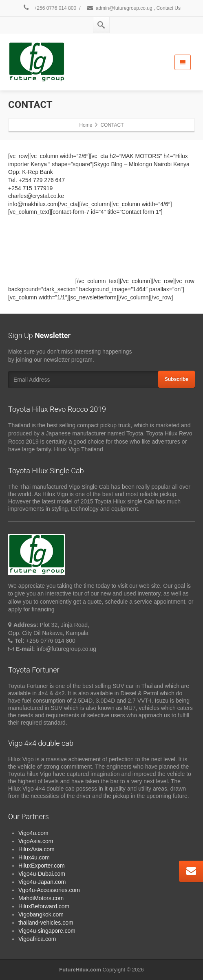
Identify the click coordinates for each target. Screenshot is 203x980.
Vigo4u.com (33, 833)
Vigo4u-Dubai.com (42, 874)
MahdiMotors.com (41, 898)
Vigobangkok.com (41, 914)
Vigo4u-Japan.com (42, 882)
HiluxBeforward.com (44, 906)
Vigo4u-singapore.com (47, 931)
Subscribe (177, 379)
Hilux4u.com (34, 857)
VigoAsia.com (36, 841)
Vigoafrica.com (37, 939)
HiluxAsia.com (36, 849)
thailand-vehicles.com (47, 923)
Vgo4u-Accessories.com (49, 890)
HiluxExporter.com (42, 866)
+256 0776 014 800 (49, 8)
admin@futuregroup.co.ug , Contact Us (133, 8)
